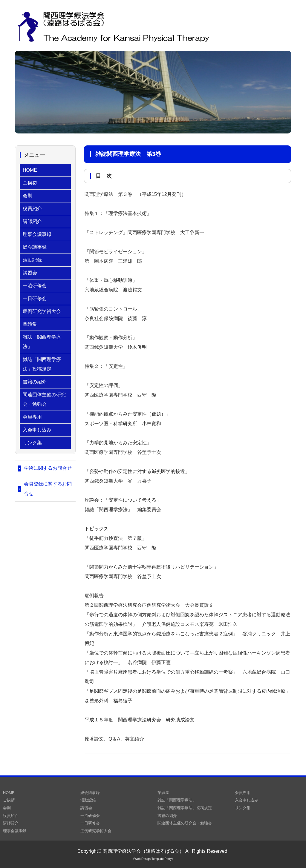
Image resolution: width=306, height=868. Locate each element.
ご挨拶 (30, 183)
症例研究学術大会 (42, 311)
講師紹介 (32, 221)
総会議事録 (35, 247)
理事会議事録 (37, 234)
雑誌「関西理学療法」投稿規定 (42, 364)
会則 (27, 196)
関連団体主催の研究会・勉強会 (44, 399)
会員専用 (32, 417)
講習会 (30, 273)
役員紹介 (32, 209)
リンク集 (32, 443)
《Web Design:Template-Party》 (153, 859)
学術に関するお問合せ (48, 468)
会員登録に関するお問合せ (48, 489)
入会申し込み (37, 430)
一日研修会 (35, 298)
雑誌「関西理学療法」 (42, 342)
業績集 (30, 324)
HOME (30, 170)
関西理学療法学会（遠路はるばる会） (143, 851)
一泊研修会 (35, 286)
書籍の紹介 (35, 382)
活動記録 (32, 260)
